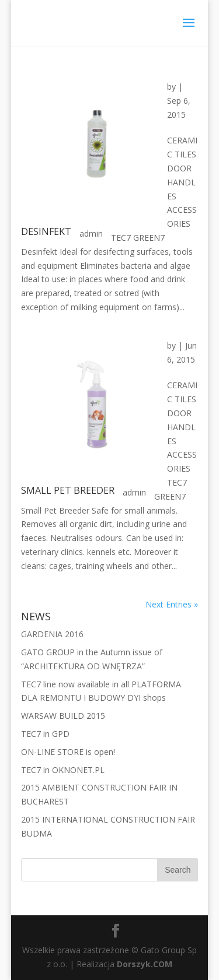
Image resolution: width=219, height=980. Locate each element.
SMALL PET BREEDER (68, 490)
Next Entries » (172, 604)
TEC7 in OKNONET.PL (63, 770)
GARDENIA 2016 (52, 634)
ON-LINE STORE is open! (68, 752)
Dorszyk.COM (145, 964)
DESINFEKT (46, 231)
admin (91, 233)
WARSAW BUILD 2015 (63, 716)
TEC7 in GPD (45, 734)
